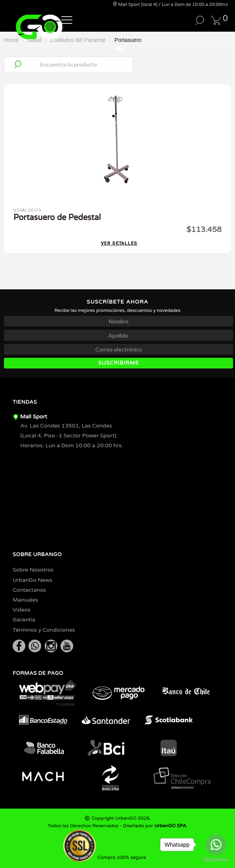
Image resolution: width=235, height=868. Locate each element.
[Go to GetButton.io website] (216, 860)
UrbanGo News (32, 580)
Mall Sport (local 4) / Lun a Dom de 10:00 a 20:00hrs (170, 5)
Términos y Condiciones (44, 630)
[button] (67, 19)
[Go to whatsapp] (216, 845)
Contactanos (29, 590)
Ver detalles (119, 243)
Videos (22, 610)
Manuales (25, 600)
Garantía (24, 620)
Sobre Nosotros (33, 570)
